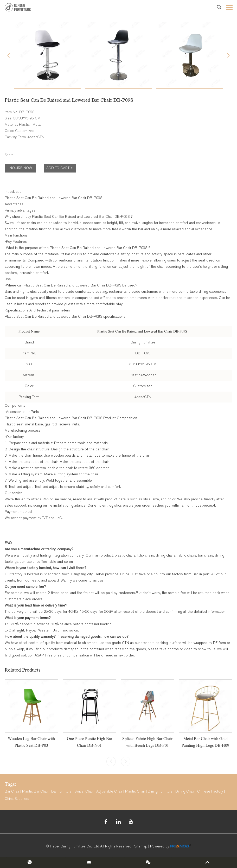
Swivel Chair (84, 791)
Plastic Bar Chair (35, 791)
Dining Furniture (160, 791)
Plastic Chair (135, 791)
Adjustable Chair (109, 791)
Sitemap (141, 846)
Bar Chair (12, 791)
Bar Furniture (61, 791)
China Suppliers (17, 799)
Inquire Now (20, 168)
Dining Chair (185, 791)
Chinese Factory (210, 791)
